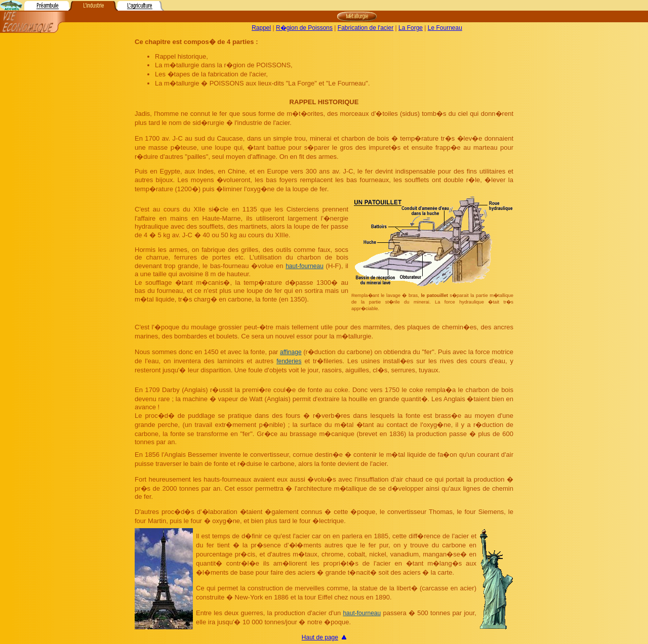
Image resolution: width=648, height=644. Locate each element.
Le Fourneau (445, 28)
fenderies (289, 361)
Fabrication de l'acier (366, 28)
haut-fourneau (305, 266)
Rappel (261, 28)
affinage (291, 352)
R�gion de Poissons (304, 28)
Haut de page (320, 637)
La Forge (411, 28)
